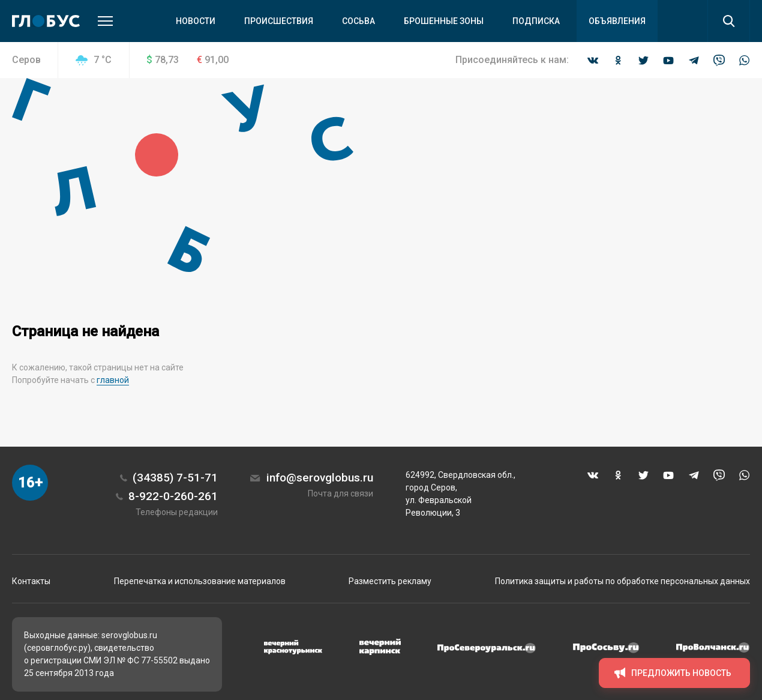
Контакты (31, 581)
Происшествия (279, 21)
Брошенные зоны (444, 21)
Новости (196, 21)
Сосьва (358, 21)
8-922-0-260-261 (173, 496)
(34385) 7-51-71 (175, 478)
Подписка (536, 21)
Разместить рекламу (390, 581)
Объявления (617, 21)
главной (113, 380)
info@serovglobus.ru (320, 478)
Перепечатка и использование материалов (200, 581)
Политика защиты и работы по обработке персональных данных (622, 581)
